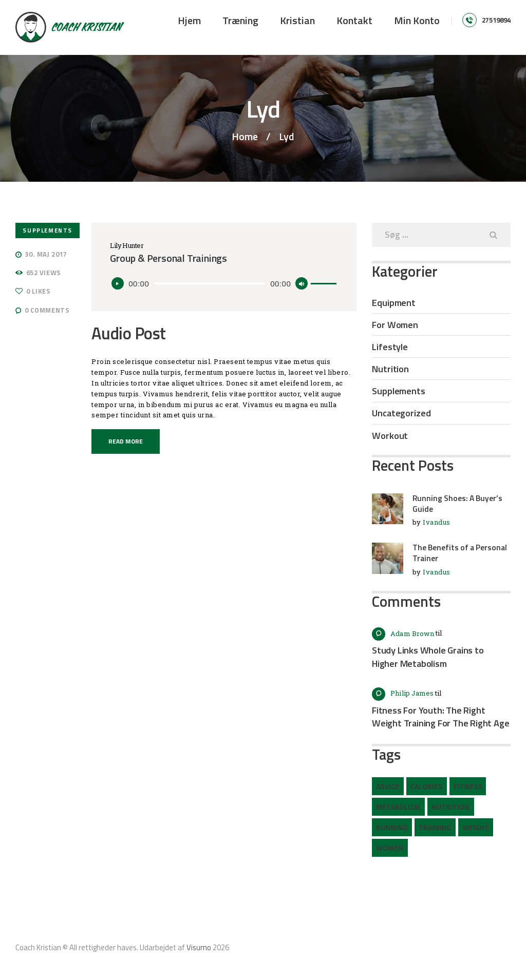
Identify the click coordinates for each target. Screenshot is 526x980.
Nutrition (390, 369)
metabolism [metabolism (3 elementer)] (398, 807)
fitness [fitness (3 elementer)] (468, 786)
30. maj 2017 (46, 254)
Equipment (394, 302)
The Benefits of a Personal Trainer (460, 553)
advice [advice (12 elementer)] (388, 786)
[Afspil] (118, 283)
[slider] (210, 284)
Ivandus (437, 522)
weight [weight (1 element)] (476, 827)
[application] (224, 283)
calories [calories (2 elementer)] (426, 786)
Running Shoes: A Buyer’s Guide (457, 504)
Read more (126, 441)
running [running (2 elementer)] (392, 827)
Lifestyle (390, 347)
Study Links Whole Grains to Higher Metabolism (428, 657)
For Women (395, 324)
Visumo (199, 947)
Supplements (48, 230)
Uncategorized (401, 413)
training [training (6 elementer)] (435, 827)
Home (245, 137)
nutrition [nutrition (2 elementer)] (450, 807)
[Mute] (302, 283)
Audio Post (129, 333)
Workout (390, 435)
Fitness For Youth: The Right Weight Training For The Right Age (440, 717)
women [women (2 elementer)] (390, 848)
